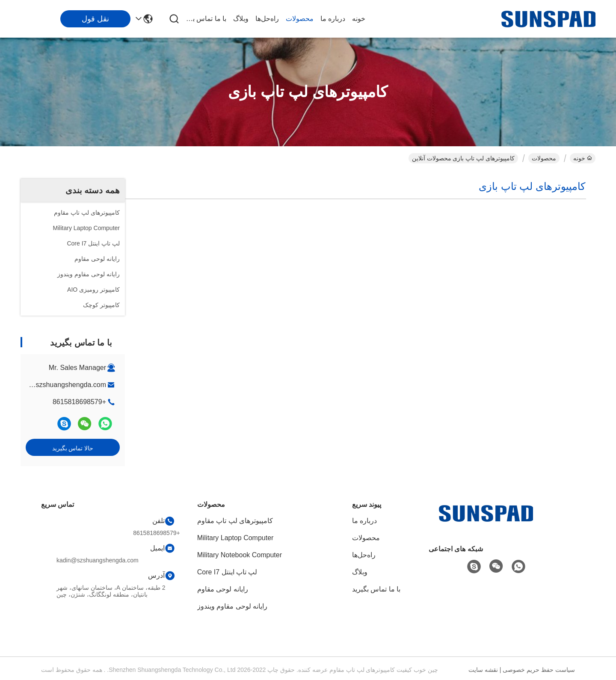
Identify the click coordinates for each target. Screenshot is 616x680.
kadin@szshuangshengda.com (59, 385)
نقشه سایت (483, 670)
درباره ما (333, 19)
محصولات (300, 19)
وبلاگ (241, 19)
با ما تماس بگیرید (206, 19)
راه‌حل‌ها (267, 19)
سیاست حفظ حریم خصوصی (539, 670)
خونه (359, 19)
